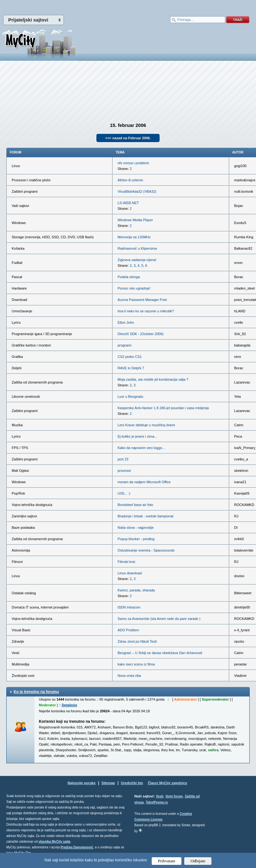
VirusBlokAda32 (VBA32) (137, 191)
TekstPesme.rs (157, 802)
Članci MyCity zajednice (168, 783)
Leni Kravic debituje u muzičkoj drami (146, 425)
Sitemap (108, 783)
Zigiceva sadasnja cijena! (137, 260)
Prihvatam (167, 861)
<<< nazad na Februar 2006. (128, 138)
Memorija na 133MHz (134, 237)
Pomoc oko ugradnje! (134, 288)
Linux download (130, 573)
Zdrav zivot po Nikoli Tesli (137, 641)
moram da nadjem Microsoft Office (144, 482)
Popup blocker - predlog (136, 539)
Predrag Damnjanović (77, 847)
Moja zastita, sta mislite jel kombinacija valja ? (153, 379)
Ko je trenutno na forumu (36, 692)
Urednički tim (132, 783)
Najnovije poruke (82, 783)
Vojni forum (174, 796)
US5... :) (124, 493)
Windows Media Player (135, 220)
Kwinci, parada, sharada (136, 590)
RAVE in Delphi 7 (131, 368)
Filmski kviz (126, 562)
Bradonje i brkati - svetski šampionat (146, 516)
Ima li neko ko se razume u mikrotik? (146, 311)
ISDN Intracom (129, 607)
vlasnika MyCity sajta (55, 842)
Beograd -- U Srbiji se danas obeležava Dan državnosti (160, 653)
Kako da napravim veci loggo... (141, 448)
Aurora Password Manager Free (142, 300)
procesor (124, 471)
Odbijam (198, 861)
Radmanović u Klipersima (137, 248)
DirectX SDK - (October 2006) (141, 334)
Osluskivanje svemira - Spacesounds (146, 550)
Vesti (159, 796)
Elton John (126, 322)
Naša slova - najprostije (136, 528)
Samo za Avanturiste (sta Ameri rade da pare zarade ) (159, 619)
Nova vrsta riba (129, 676)
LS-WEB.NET (128, 203)
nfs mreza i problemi (133, 163)
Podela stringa (129, 277)
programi (124, 345)
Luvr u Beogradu (130, 397)
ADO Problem (128, 630)
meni (64, 6)
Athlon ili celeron (130, 180)
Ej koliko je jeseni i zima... (137, 436)
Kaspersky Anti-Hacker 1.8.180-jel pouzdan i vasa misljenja (163, 408)
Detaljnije (69, 705)
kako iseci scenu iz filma (136, 664)
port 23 (123, 459)
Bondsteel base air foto (135, 505)
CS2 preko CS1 (130, 357)
